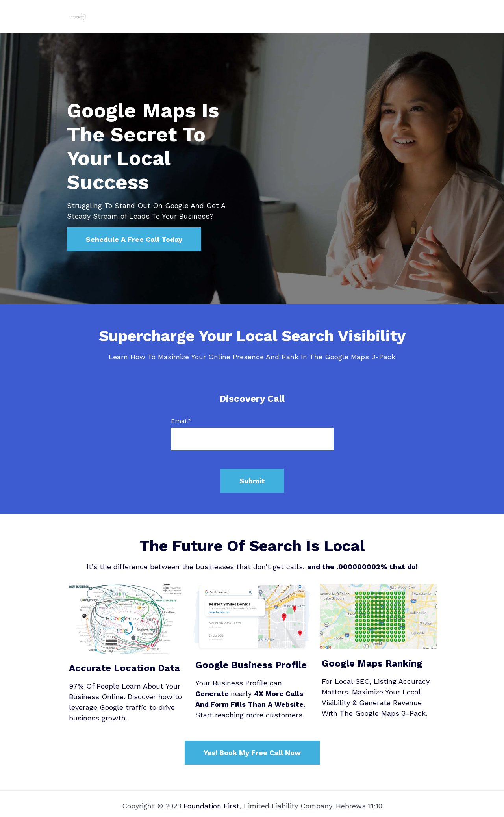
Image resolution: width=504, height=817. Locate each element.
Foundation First (211, 806)
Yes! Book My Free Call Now (252, 753)
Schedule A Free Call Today (134, 239)
